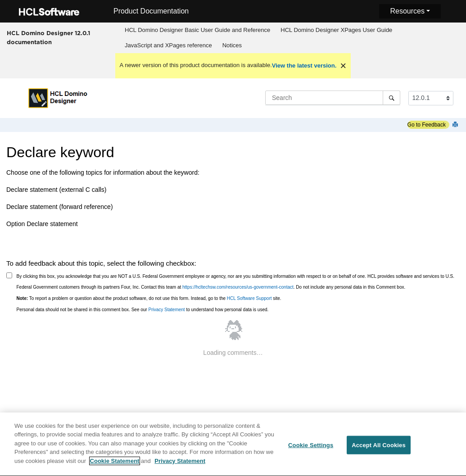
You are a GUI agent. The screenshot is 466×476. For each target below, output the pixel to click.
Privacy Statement (166, 310)
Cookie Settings (311, 450)
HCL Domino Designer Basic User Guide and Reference (197, 30)
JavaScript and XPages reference (168, 45)
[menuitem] (198, 30)
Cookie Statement (115, 466)
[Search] (391, 98)
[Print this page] (456, 125)
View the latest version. (304, 66)
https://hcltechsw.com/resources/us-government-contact (238, 287)
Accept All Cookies (379, 450)
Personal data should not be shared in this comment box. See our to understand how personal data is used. (143, 310)
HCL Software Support (249, 298)
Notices (232, 45)
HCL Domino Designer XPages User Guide (336, 30)
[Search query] (333, 98)
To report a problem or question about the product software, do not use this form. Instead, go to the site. (149, 298)
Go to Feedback (427, 125)
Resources (407, 11)
